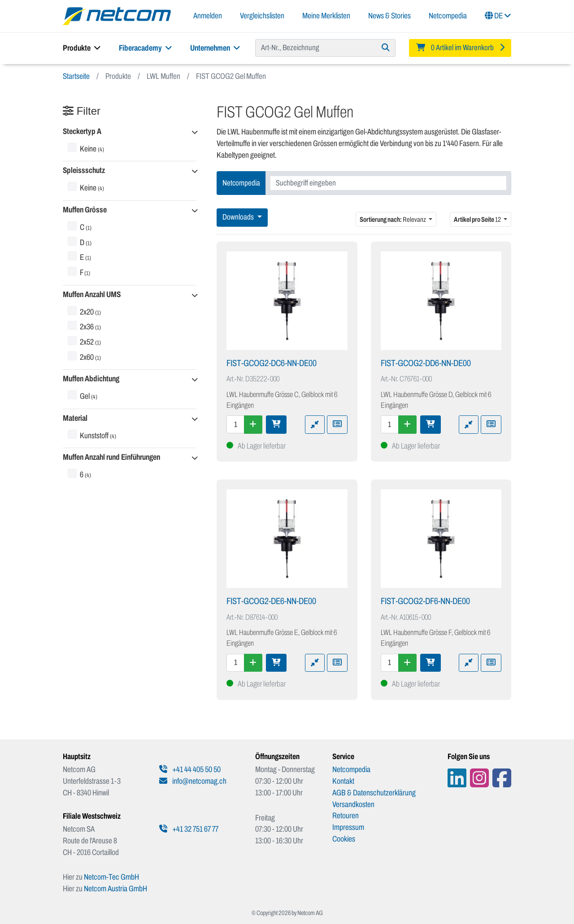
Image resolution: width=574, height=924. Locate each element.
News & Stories (389, 16)
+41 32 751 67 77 (189, 829)
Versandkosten (353, 804)
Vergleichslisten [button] (262, 16)
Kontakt (343, 781)
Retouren (346, 816)
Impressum (348, 827)
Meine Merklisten (326, 16)
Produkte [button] (82, 48)
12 (478, 219)
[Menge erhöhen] (253, 424)
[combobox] (388, 183)
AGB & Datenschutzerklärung (374, 793)
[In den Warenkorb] (276, 424)
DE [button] (498, 16)
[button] (130, 132)
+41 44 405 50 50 (190, 769)
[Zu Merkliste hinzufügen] (337, 424)
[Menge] (235, 424)
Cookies (344, 839)
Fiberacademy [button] (146, 48)
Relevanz (393, 219)
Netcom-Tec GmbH (111, 877)
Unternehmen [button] (215, 48)
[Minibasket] (460, 48)
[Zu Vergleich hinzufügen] (315, 424)
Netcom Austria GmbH (115, 889)
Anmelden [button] (208, 16)
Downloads (239, 217)
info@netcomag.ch (193, 781)
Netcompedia (448, 16)
